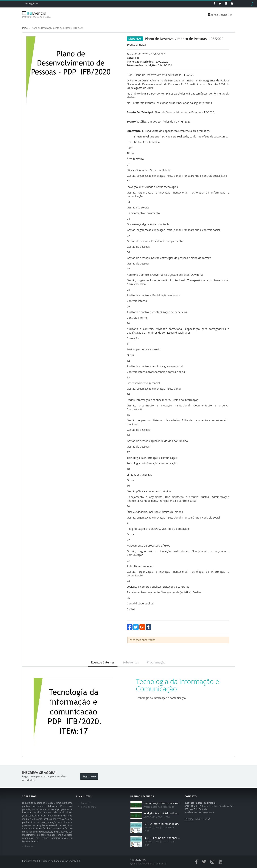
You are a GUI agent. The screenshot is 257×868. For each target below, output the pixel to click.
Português (31, 4)
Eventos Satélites (103, 662)
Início (25, 28)
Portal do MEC (88, 807)
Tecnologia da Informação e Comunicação (178, 685)
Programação (156, 662)
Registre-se (89, 776)
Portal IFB (86, 803)
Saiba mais (28, 846)
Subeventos (131, 662)
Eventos (45, 15)
